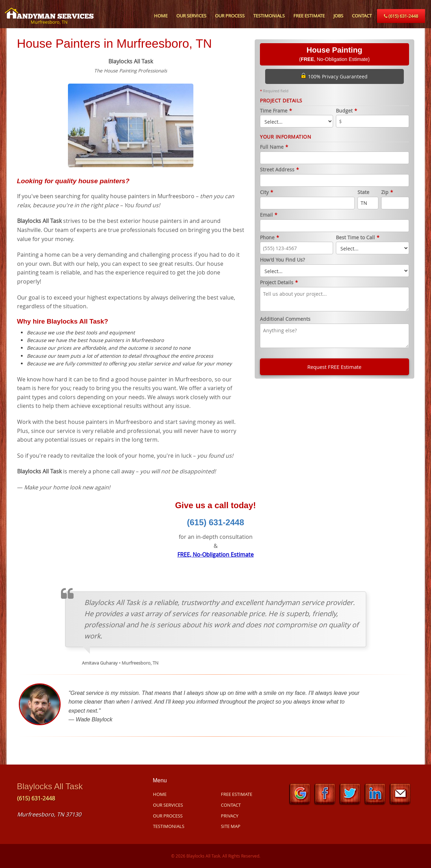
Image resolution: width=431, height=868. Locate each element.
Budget (347, 111)
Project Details (279, 283)
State (363, 192)
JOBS (338, 16)
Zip (387, 192)
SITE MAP (231, 826)
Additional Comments (285, 319)
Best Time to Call (358, 238)
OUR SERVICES (191, 16)
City (267, 192)
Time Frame (276, 111)
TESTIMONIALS (269, 16)
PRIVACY (230, 816)
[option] (131, 125)
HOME (161, 16)
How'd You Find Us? (282, 260)
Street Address (279, 170)
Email (269, 215)
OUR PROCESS (230, 16)
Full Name (274, 147)
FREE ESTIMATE (309, 16)
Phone (270, 238)
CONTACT (362, 16)
